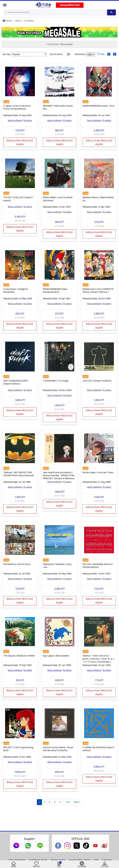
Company (107, 860)
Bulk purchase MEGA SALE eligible (20, 142)
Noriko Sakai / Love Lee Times (98, 472)
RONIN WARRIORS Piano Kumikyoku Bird (55, 290)
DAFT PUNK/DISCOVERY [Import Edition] (16, 382)
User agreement (17, 860)
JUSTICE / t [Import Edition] (97, 381)
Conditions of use (38, 860)
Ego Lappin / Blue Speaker (56, 656)
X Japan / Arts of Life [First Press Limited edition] (17, 107)
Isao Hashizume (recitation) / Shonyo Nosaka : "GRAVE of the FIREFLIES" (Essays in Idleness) (59, 475)
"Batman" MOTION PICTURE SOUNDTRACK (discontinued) (19, 474)
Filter (101, 54)
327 (68, 802)
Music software (15, 120)
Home (7, 21)
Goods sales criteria (80, 860)
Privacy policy (58, 860)
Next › (77, 802)
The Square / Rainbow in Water (19, 656)
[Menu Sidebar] (5, 5)
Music (18, 21)
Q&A (96, 860)
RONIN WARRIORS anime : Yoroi (99, 106)
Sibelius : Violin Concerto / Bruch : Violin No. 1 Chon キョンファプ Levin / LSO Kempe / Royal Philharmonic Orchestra (99, 660)
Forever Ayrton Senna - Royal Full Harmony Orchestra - (58, 749)
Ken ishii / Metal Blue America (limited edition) (98, 566)
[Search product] (111, 12)
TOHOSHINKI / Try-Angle (56, 381)
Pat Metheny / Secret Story (17, 564)
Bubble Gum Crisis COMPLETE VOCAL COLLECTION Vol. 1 (98, 290)
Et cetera (29, 21)
